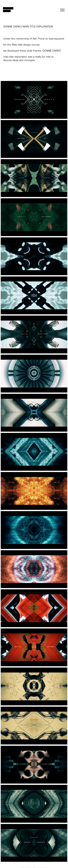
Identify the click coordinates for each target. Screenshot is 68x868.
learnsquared (57, 38)
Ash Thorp (39, 38)
